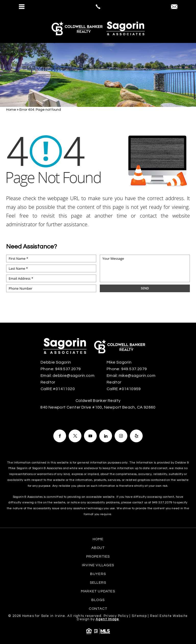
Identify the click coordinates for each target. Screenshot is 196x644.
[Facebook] (60, 436)
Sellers (98, 583)
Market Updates (98, 591)
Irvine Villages (98, 565)
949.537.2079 (162, 502)
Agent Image (107, 619)
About (98, 548)
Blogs (98, 600)
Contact (98, 609)
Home (98, 539)
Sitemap (139, 616)
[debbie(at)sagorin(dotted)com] (174, 7)
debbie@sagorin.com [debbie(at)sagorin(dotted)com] (73, 376)
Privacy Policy (116, 616)
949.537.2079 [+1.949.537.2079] (68, 369)
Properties (98, 557)
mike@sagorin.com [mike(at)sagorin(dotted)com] (137, 376)
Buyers (98, 574)
